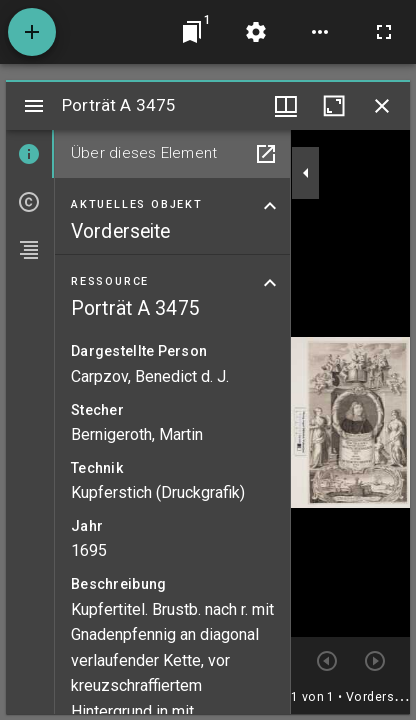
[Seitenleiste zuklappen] (306, 173)
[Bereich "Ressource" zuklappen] (270, 283)
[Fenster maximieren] (334, 106)
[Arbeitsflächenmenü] (256, 32)
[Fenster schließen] (382, 106)
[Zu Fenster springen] (192, 32)
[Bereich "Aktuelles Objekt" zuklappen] (270, 206)
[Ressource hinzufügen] (32, 32)
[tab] (30, 154)
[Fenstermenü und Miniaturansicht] (286, 106)
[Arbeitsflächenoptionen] (320, 32)
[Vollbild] (384, 32)
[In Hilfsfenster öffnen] (266, 154)
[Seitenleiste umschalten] (34, 106)
